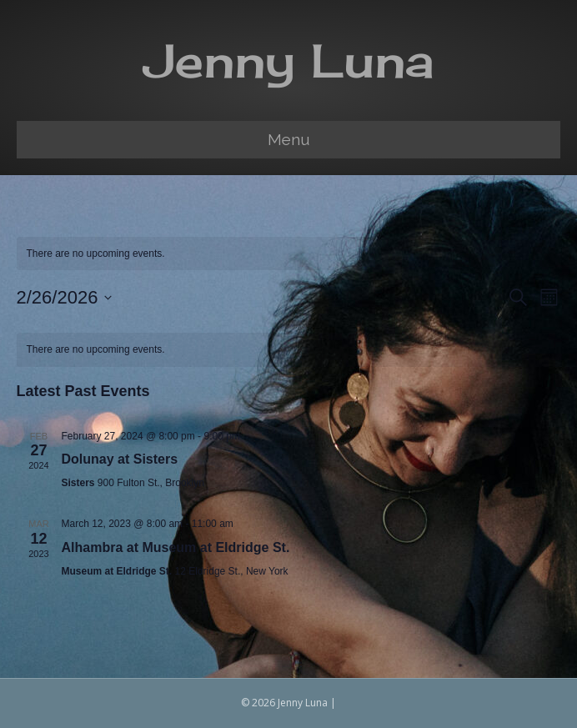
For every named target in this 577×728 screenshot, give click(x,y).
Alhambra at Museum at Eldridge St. (176, 547)
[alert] (289, 350)
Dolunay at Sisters (120, 459)
